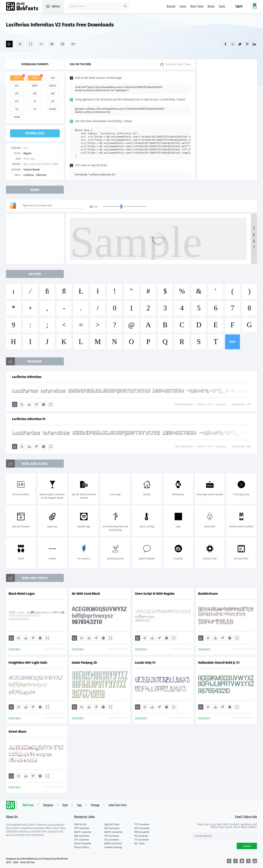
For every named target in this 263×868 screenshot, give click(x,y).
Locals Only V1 (145, 663)
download (35, 133)
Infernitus (41, 175)
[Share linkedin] (254, 44)
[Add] (9, 44)
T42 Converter (112, 840)
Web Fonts (28, 805)
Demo (211, 7)
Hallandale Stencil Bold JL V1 (219, 663)
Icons (183, 7)
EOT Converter (142, 828)
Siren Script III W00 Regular (155, 594)
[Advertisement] (227, 120)
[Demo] (31, 44)
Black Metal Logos (22, 594)
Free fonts (24, 7)
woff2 (53, 86)
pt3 (17, 101)
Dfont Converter (83, 844)
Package (95, 805)
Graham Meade (31, 170)
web (35, 78)
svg (53, 78)
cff (53, 101)
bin (53, 94)
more (233, 342)
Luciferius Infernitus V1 (29, 419)
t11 (35, 109)
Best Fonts (197, 7)
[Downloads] (29, 404)
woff (35, 86)
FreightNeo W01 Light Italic (28, 663)
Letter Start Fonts (118, 805)
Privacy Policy (82, 847)
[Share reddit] (233, 44)
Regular (27, 153)
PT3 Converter (112, 836)
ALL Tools (140, 844)
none (17, 117)
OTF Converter (82, 828)
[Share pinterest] (247, 44)
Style (65, 805)
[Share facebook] (225, 44)
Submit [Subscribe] (247, 846)
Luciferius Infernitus (27, 377)
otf (17, 94)
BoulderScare (208, 594)
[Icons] (62, 44)
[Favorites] (20, 44)
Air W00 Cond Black (86, 594)
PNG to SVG (80, 824)
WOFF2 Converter (114, 832)
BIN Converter (82, 836)
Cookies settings (113, 847)
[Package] (52, 44)
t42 (17, 109)
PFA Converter (142, 832)
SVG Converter (112, 828)
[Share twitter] (240, 44)
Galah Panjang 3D (84, 663)
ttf (17, 78)
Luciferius (29, 175)
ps (35, 101)
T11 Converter (142, 840)
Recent (171, 7)
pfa (35, 94)
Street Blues (18, 732)
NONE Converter (113, 844)
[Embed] (44, 404)
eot (17, 86)
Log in (239, 7)
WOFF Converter (83, 832)
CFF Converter (82, 840)
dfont (53, 109)
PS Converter (141, 836)
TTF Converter (142, 824)
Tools (222, 7)
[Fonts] (73, 44)
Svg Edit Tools (112, 824)
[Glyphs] (41, 44)
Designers (48, 805)
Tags (79, 805)
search (125, 6)
